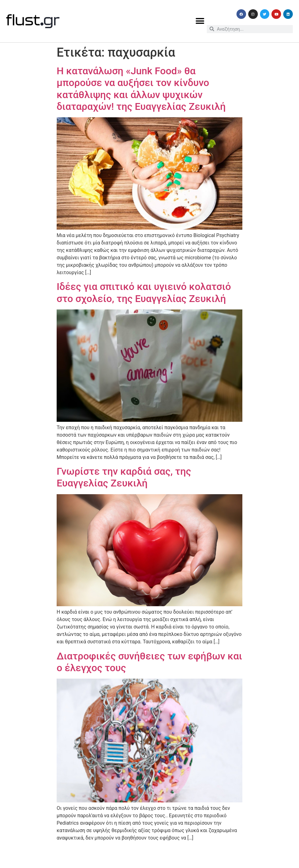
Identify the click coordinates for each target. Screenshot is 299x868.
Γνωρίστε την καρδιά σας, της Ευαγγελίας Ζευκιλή (124, 477)
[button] (200, 21)
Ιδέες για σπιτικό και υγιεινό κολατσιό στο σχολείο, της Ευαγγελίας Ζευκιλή (144, 292)
